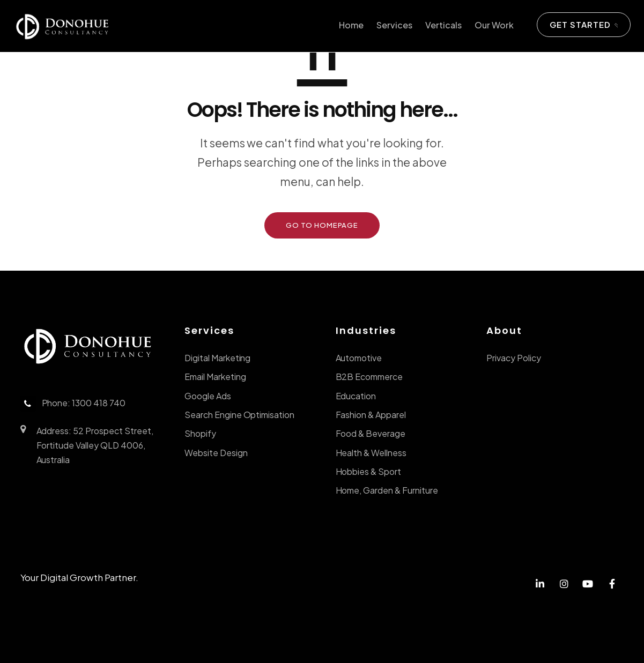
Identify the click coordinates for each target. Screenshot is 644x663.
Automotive (359, 358)
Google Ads (208, 396)
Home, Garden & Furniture (387, 490)
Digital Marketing (217, 358)
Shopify (200, 433)
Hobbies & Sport (368, 471)
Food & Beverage (371, 433)
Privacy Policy (514, 358)
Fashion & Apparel (371, 415)
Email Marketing (215, 377)
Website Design (216, 453)
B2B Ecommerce (369, 377)
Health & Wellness (371, 453)
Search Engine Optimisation (239, 415)
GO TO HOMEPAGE (322, 225)
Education (356, 396)
